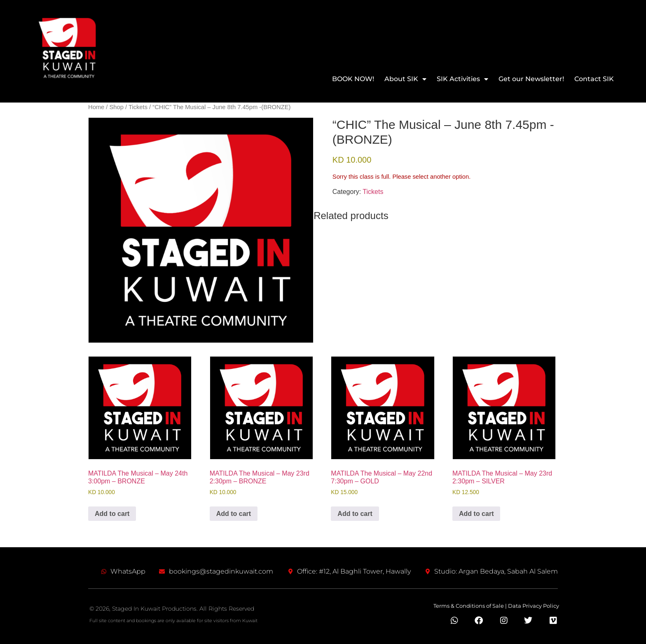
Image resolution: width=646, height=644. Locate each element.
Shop (117, 107)
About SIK (405, 79)
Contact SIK (594, 79)
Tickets (138, 107)
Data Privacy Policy (534, 606)
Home (96, 107)
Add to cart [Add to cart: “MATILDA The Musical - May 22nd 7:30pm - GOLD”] (355, 514)
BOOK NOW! (353, 79)
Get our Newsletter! (531, 79)
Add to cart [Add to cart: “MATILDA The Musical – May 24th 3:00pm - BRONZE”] (112, 514)
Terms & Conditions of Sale (469, 606)
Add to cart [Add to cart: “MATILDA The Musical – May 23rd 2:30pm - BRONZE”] (234, 514)
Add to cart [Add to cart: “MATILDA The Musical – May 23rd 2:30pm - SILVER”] (476, 514)
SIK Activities (462, 79)
